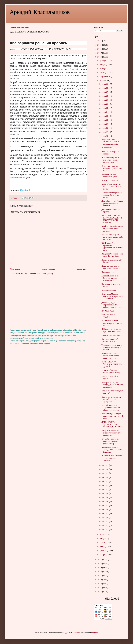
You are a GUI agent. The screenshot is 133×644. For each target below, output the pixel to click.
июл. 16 (105, 469)
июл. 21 (105, 124)
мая (101, 539)
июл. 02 (105, 526)
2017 (100, 576)
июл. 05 (105, 514)
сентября (104, 73)
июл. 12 (105, 486)
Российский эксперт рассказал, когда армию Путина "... (112, 323)
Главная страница (48, 269)
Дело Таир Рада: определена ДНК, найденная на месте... (111, 305)
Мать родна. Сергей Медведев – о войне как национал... (112, 385)
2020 (100, 564)
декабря (103, 61)
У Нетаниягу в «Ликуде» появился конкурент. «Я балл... (112, 416)
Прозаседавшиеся (109, 290)
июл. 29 (105, 92)
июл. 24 (105, 112)
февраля (103, 551)
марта (102, 547)
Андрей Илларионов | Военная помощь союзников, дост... (110, 278)
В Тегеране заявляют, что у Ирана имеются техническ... (112, 458)
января (103, 555)
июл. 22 (105, 120)
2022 (100, 57)
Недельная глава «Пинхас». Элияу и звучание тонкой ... (110, 142)
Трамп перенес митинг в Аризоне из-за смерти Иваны (111, 347)
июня (102, 535)
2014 (100, 588)
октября (103, 69)
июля (102, 81)
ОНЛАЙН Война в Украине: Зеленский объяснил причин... (111, 408)
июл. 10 (105, 494)
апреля (103, 543)
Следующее (15, 269)
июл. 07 (105, 506)
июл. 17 (105, 465)
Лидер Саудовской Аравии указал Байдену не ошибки (112, 204)
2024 (100, 49)
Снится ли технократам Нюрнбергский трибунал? (111, 399)
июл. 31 (105, 84)
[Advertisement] (48, 302)
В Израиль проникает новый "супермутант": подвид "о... (111, 433)
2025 (100, 45)
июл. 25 (105, 108)
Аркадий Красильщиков (40, 12)
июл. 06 (105, 510)
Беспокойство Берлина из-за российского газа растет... (112, 195)
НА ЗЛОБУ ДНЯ (108, 311)
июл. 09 (105, 498)
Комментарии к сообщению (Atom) (38, 274)
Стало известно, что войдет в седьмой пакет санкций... (112, 168)
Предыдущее (81, 269)
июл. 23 (105, 116)
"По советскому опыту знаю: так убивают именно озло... (111, 160)
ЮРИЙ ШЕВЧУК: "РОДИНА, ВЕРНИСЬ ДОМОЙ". (111, 364)
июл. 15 (105, 473)
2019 (100, 568)
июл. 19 (105, 132)
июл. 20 (105, 128)
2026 (100, 41)
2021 (100, 560)
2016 (100, 580)
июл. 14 (105, 478)
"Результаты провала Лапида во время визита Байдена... (112, 450)
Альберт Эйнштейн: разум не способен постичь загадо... (112, 229)
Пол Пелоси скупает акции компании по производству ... (110, 356)
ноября (103, 65)
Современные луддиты (111, 335)
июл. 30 (105, 88)
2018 (100, 572)
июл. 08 (105, 502)
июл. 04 (105, 518)
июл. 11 (105, 490)
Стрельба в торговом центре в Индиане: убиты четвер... (110, 441)
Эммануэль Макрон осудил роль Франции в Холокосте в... (112, 297)
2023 (100, 53)
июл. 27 (105, 100)
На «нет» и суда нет (110, 272)
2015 (100, 584)
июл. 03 (105, 522)
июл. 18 (105, 136)
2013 (100, 592)
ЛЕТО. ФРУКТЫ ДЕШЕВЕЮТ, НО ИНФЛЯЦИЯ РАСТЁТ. (112, 425)
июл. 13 (105, 482)
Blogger (94, 633)
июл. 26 (105, 104)
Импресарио (107, 148)
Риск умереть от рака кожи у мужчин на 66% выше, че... (112, 237)
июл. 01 (105, 530)
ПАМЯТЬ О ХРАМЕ (110, 181)
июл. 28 (105, 96)
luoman (77, 633)
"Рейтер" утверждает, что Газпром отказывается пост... (112, 187)
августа (103, 77)
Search (120, 31)
